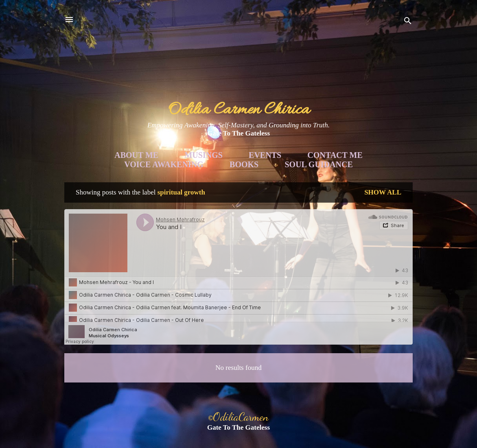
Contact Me (335, 155)
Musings (203, 155)
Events (265, 155)
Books (244, 164)
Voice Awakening (164, 164)
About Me (136, 155)
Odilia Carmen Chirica (239, 110)
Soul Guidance (319, 164)
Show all (383, 192)
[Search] (408, 22)
